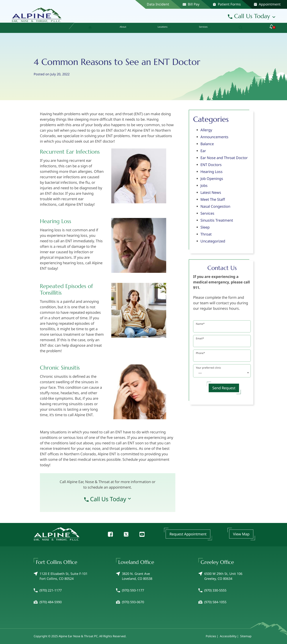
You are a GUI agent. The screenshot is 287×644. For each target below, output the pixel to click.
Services (207, 213)
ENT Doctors (211, 165)
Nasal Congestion (215, 206)
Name (200, 324)
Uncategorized (213, 241)
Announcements (214, 137)
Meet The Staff (213, 199)
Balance (207, 144)
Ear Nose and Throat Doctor (224, 158)
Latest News (211, 192)
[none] (121, 28)
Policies (211, 636)
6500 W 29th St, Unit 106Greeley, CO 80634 (220, 576)
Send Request (224, 388)
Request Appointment (188, 534)
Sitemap (246, 636)
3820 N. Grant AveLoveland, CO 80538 (134, 576)
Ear (203, 151)
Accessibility (228, 636)
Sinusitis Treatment (217, 220)
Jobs (204, 186)
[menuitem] (88, 28)
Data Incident (158, 4)
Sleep (205, 227)
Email (200, 338)
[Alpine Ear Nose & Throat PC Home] (37, 14)
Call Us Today (249, 16)
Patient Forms (227, 4)
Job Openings (212, 179)
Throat (206, 234)
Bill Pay (191, 4)
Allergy (206, 130)
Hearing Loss (211, 172)
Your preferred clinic (208, 368)
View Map (241, 534)
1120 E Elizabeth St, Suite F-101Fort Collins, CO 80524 (61, 576)
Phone (200, 353)
